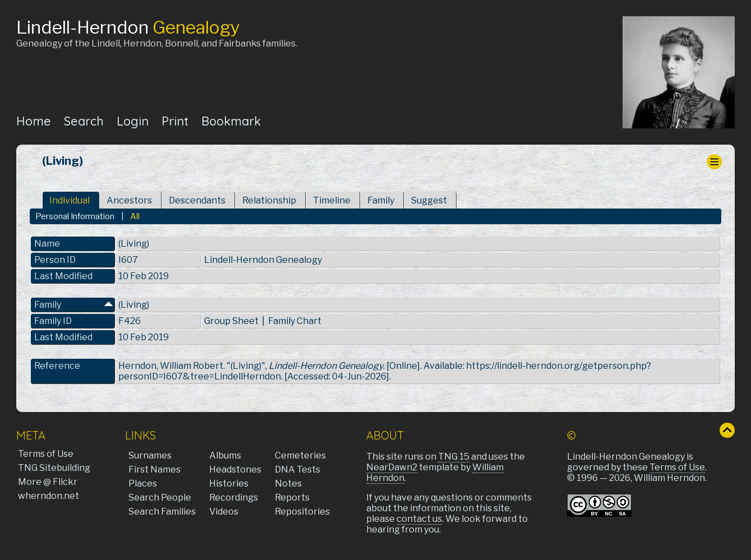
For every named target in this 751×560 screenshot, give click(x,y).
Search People (160, 497)
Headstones (235, 469)
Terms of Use (46, 454)
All (135, 216)
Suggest (429, 200)
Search (84, 121)
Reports (292, 497)
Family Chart (295, 321)
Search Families (162, 512)
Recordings (234, 497)
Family (381, 200)
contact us (419, 519)
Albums (225, 455)
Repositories (302, 512)
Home (34, 121)
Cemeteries (300, 455)
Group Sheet (231, 321)
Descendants (197, 200)
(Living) (134, 305)
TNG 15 (454, 457)
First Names (155, 469)
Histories (229, 483)
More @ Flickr (48, 482)
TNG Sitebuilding (54, 468)
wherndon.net (49, 496)
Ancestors (129, 200)
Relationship (269, 200)
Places (143, 483)
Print (175, 121)
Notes (288, 483)
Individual (70, 200)
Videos (224, 512)
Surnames (150, 455)
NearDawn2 (392, 467)
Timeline (332, 200)
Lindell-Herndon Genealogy (263, 260)
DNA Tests (298, 469)
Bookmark (231, 121)
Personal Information (75, 216)
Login (133, 121)
